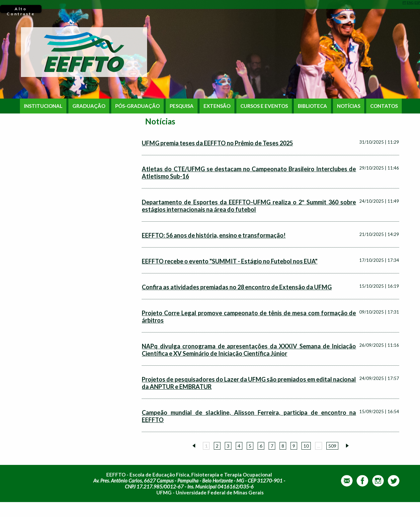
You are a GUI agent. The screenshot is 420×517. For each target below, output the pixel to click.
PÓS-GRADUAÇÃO (137, 106)
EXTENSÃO (217, 106)
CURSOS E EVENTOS (264, 106)
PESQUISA (182, 106)
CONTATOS (384, 106)
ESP (417, 2)
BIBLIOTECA (312, 106)
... (319, 446)
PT (404, 2)
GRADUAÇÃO (89, 106)
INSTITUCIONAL (43, 106)
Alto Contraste (21, 10)
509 (332, 446)
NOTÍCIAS (349, 106)
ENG (410, 2)
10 (306, 446)
